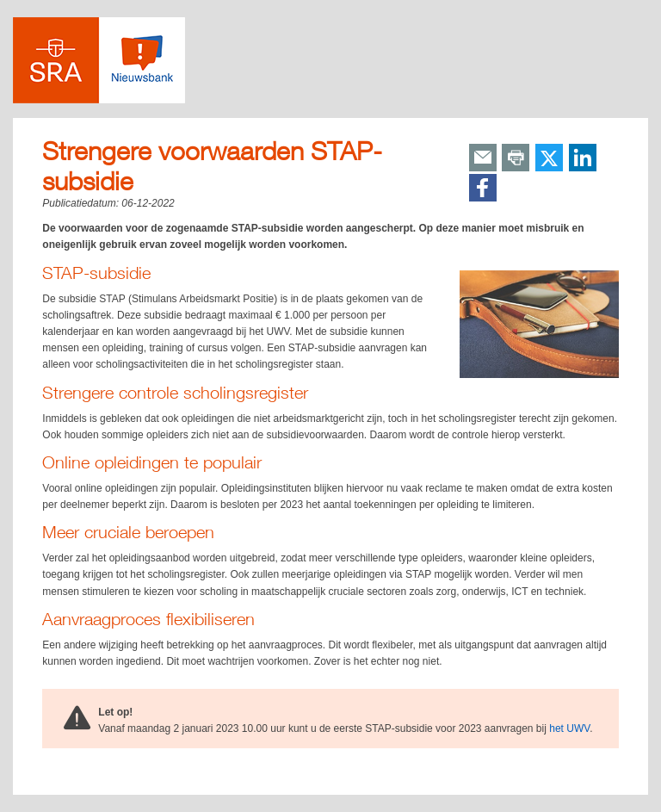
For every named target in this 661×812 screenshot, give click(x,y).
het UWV (569, 728)
